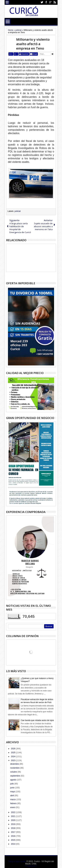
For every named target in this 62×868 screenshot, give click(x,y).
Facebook (46, 2)
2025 (13, 753)
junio (13, 788)
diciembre (15, 764)
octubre (14, 772)
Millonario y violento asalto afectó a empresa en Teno (33, 44)
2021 (13, 816)
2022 (13, 812)
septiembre (15, 776)
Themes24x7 (31, 866)
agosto (13, 780)
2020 (13, 820)
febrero (14, 803)
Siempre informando (17, 861)
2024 (13, 757)
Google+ (50, 2)
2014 (13, 844)
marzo (13, 800)
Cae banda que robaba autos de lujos (37, 720)
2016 (13, 836)
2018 (13, 828)
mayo (13, 792)
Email (35, 54)
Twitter (42, 2)
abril (12, 796)
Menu (7, 2)
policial (18, 211)
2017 (13, 832)
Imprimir (25, 54)
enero (13, 807)
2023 (13, 761)
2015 (13, 840)
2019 (13, 824)
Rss (55, 2)
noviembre (15, 768)
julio (12, 784)
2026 (13, 749)
